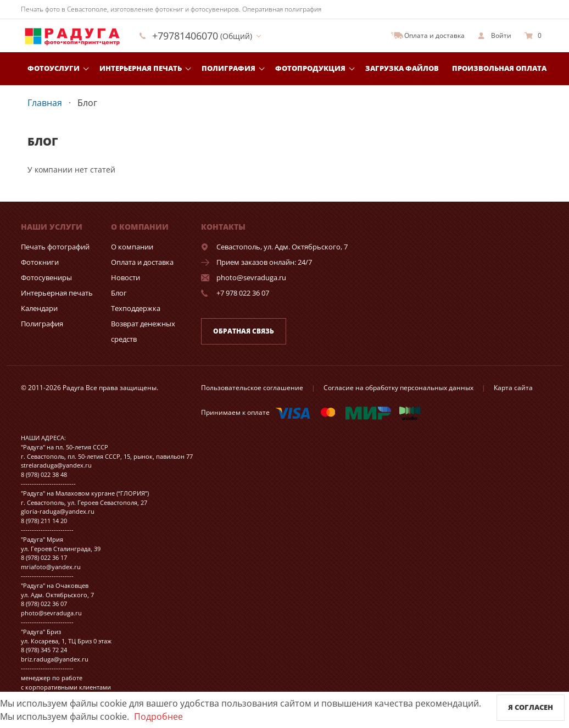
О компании (132, 247)
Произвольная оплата (499, 68)
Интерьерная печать (141, 68)
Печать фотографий (55, 247)
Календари (39, 308)
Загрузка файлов (402, 68)
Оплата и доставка (142, 262)
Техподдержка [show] (136, 308)
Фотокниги (40, 262)
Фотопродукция (310, 68)
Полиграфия (228, 68)
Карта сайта (513, 388)
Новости (125, 277)
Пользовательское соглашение (252, 388)
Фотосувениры (46, 277)
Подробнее (158, 716)
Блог (119, 293)
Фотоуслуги (54, 68)
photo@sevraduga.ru (251, 277)
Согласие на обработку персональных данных (398, 388)
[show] (495, 36)
